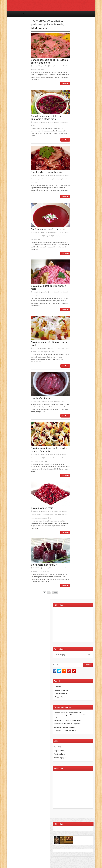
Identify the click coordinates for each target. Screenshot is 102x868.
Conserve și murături (55, 511)
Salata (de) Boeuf (69, 727)
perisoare (37, 24)
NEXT (55, 593)
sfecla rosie (56, 24)
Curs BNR (58, 747)
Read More (65, 84)
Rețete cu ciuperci (36, 179)
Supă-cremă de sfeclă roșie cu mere (49, 229)
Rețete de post (57, 179)
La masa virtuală (61, 694)
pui (46, 24)
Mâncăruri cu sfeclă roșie (57, 176)
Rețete (51, 66)
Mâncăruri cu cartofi (55, 454)
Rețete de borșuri (36, 69)
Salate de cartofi (40, 461)
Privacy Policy (60, 697)
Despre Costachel (61, 690)
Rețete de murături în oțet (50, 515)
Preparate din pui (60, 751)
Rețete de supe (55, 236)
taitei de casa (39, 28)
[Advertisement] (73, 625)
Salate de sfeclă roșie (42, 508)
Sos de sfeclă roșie (41, 398)
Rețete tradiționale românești (39, 518)
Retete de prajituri (61, 757)
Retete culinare (59, 754)
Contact (58, 687)
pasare (58, 21)
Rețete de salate (62, 515)
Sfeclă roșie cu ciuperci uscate (47, 172)
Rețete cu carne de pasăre (61, 66)
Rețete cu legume (47, 179)
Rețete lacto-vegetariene (44, 352)
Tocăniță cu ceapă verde (72, 720)
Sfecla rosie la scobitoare (44, 565)
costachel (45, 66)
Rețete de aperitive (59, 348)
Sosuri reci (57, 402)
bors (49, 21)
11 (49, 518)
